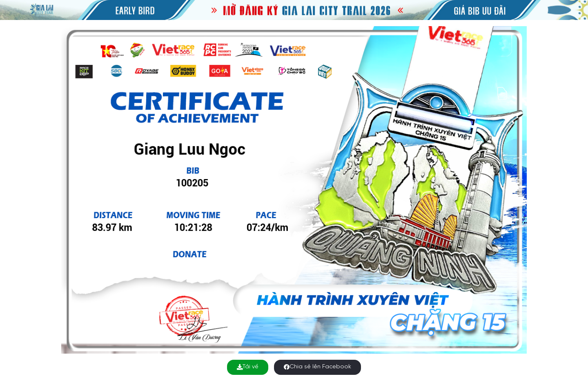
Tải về (248, 367)
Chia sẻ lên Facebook (317, 367)
